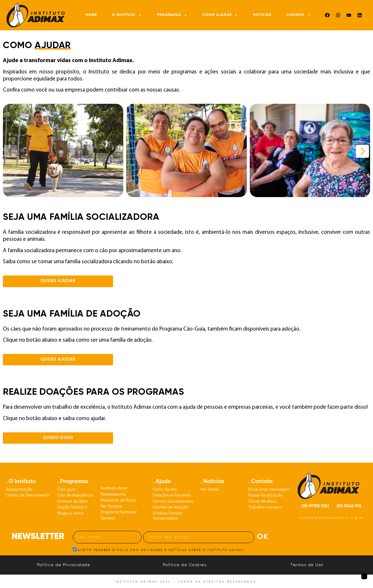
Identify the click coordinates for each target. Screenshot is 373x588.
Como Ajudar (220, 15)
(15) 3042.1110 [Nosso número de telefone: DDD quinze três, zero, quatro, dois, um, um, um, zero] (349, 506)
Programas (172, 15)
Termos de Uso (307, 565)
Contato (299, 15)
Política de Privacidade (64, 565)
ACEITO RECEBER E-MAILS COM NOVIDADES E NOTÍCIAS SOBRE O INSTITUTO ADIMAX (161, 550)
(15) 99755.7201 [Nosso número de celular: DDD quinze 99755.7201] (315, 506)
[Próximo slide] (363, 151)
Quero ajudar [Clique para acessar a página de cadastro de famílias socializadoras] (58, 281)
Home (91, 15)
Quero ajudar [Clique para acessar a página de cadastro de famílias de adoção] (58, 359)
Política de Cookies (185, 565)
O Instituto (127, 15)
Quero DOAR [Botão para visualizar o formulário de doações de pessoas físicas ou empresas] (58, 438)
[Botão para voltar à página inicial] (364, 576)
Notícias (262, 15)
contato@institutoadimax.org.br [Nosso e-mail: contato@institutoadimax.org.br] (331, 518)
